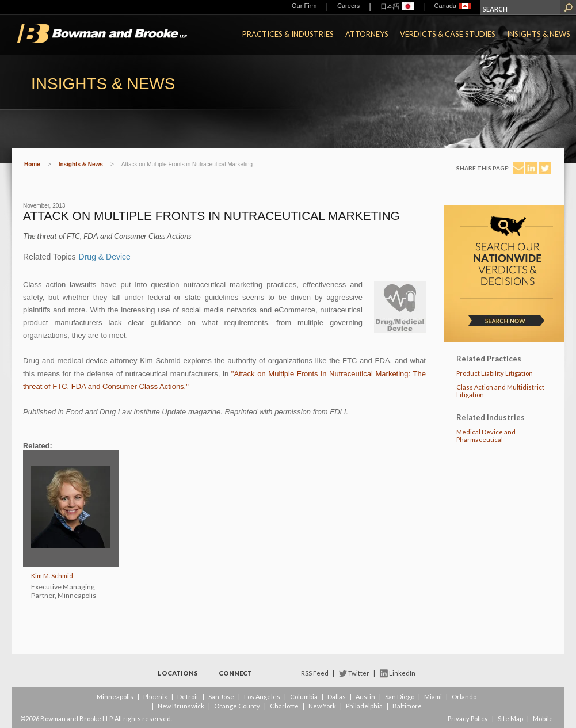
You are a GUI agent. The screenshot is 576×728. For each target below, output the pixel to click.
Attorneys (367, 34)
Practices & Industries (288, 34)
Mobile (543, 719)
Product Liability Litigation (495, 373)
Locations (178, 673)
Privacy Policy (468, 719)
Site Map (510, 719)
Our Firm (304, 6)
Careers (348, 6)
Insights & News (539, 34)
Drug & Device (105, 257)
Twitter (359, 673)
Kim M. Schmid (52, 576)
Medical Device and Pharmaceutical (486, 436)
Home (32, 164)
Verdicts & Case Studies (448, 34)
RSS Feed (315, 673)
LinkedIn (402, 673)
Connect (235, 673)
